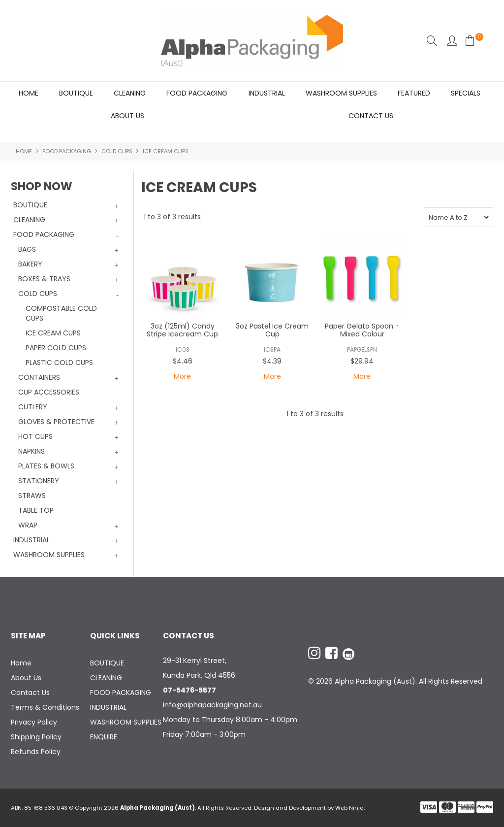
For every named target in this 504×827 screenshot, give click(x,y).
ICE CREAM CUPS (53, 333)
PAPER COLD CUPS (56, 348)
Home (29, 93)
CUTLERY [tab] (33, 407)
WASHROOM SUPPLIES (341, 93)
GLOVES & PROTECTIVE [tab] (56, 422)
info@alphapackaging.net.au (212, 705)
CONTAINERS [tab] (39, 377)
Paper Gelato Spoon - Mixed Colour (362, 330)
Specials (466, 93)
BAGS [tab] (27, 249)
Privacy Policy (34, 722)
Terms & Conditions (45, 707)
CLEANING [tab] (29, 220)
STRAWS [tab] (32, 496)
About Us (127, 116)
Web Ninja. (350, 808)
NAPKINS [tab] (31, 451)
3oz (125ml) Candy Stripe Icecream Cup (182, 330)
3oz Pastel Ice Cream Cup (272, 330)
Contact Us (371, 116)
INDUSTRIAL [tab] (31, 540)
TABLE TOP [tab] (36, 510)
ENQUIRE (104, 737)
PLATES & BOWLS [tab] (46, 466)
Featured (414, 93)
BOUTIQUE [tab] (30, 205)
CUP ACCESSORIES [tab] (49, 392)
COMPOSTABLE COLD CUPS (61, 313)
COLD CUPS (117, 151)
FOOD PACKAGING (197, 93)
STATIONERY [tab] (39, 481)
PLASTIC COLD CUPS (59, 363)
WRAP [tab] (28, 525)
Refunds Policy (36, 752)
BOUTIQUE (76, 93)
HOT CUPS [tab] (35, 436)
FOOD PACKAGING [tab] (44, 234)
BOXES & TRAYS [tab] (44, 279)
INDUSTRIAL (267, 93)
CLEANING (130, 93)
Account (452, 41)
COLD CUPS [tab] (38, 294)
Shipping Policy (36, 737)
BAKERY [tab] (30, 264)
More (182, 377)
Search (432, 41)
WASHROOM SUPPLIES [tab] (49, 555)
